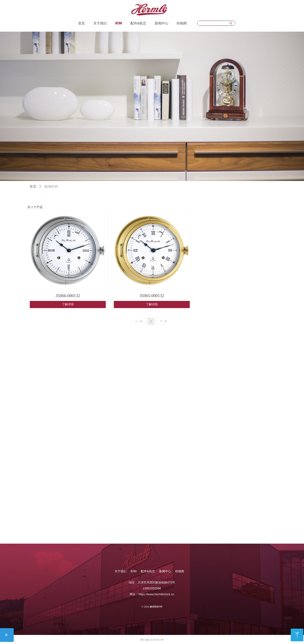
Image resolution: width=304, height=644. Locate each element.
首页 (33, 187)
